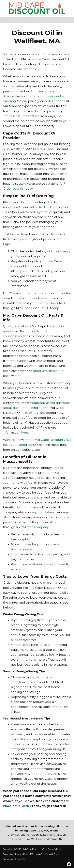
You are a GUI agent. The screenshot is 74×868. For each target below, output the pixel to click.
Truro (27, 839)
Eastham (49, 835)
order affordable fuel (49, 371)
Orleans (17, 839)
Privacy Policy (22, 854)
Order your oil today (18, 189)
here (25, 433)
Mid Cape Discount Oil (34, 849)
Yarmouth (56, 839)
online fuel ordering (44, 207)
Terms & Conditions (42, 854)
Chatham (26, 835)
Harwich (61, 835)
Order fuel (57, 303)
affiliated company (34, 527)
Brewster (14, 835)
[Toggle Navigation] (7, 20)
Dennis (38, 835)
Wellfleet (37, 839)
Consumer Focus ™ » (14, 859)
